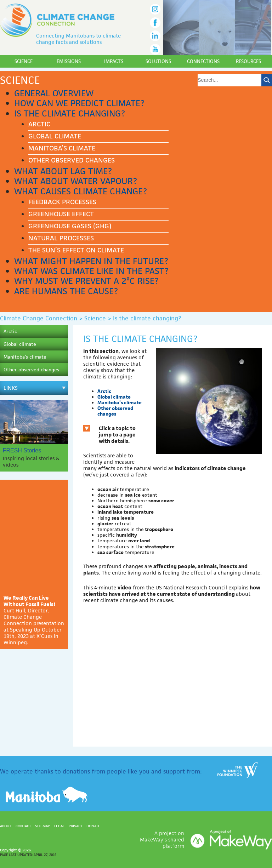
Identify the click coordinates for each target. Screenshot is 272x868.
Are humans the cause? (66, 291)
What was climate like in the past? (91, 271)
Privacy (76, 826)
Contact (23, 826)
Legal (59, 826)
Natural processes (61, 238)
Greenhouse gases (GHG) (70, 226)
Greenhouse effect (61, 214)
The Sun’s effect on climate (76, 250)
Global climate (55, 136)
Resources (248, 61)
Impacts (114, 61)
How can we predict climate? (79, 103)
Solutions (158, 61)
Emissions (69, 61)
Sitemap (42, 826)
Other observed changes (72, 160)
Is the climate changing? (70, 113)
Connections (203, 61)
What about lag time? (63, 171)
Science (24, 61)
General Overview (54, 93)
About (6, 826)
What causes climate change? (81, 191)
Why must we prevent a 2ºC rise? (86, 281)
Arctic (39, 124)
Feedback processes (62, 202)
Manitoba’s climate (62, 148)
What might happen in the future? (91, 261)
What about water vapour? (76, 181)
